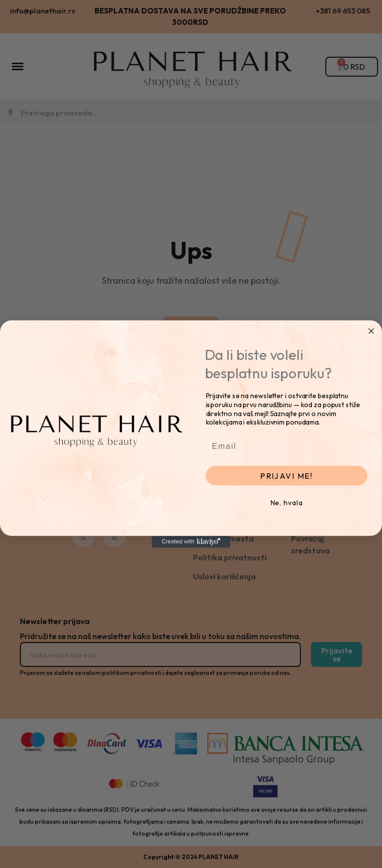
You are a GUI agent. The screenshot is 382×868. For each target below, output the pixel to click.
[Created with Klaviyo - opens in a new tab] (191, 542)
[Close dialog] (372, 331)
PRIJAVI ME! (286, 476)
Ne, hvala (287, 503)
